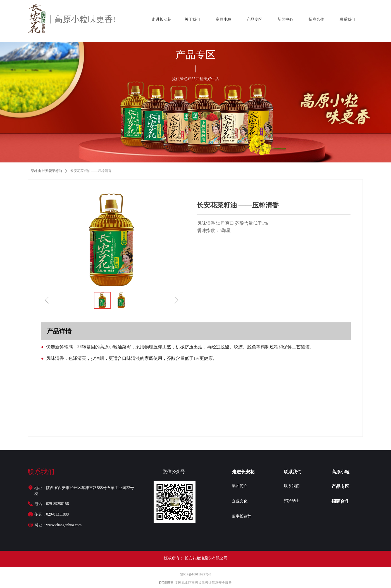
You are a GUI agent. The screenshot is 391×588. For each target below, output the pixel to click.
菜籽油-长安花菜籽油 (46, 171)
